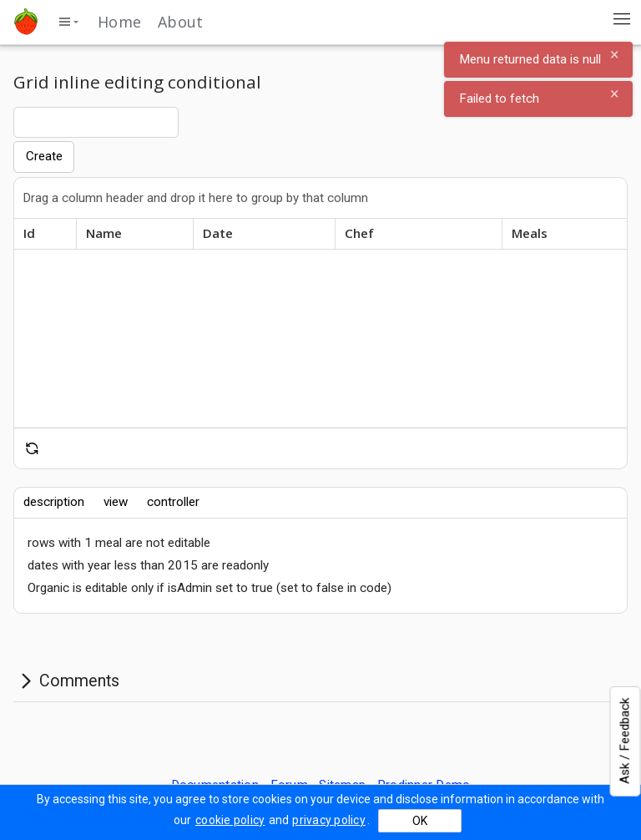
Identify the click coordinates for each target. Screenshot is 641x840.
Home (119, 22)
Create (44, 156)
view (116, 502)
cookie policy (230, 820)
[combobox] (96, 122)
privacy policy (329, 820)
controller (173, 502)
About (180, 22)
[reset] (32, 448)
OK (420, 821)
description (54, 502)
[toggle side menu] (68, 22)
